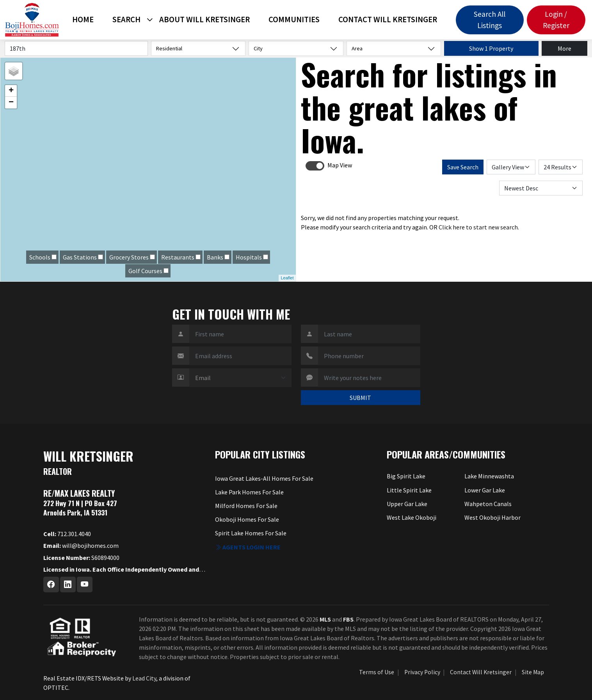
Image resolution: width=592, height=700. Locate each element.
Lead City (144, 678)
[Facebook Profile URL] (51, 585)
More (564, 48)
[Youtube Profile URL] (85, 585)
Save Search (463, 167)
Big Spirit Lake (406, 476)
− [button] (11, 103)
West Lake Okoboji (412, 517)
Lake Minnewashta (489, 476)
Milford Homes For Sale (246, 506)
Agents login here (248, 547)
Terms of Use (377, 672)
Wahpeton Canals (488, 504)
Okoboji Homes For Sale (247, 519)
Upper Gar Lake (407, 504)
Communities (294, 20)
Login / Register (556, 20)
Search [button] (126, 20)
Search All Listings (490, 20)
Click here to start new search (478, 227)
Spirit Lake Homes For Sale (251, 533)
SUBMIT (360, 398)
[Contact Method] (240, 378)
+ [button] (11, 91)
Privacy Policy (422, 672)
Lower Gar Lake (485, 490)
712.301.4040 (67, 534)
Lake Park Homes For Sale (249, 492)
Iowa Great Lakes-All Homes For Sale (264, 478)
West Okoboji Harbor (492, 517)
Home (83, 20)
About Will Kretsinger (204, 20)
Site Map (533, 672)
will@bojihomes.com (81, 545)
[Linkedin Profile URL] (68, 585)
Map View (340, 165)
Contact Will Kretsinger (388, 20)
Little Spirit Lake (409, 490)
